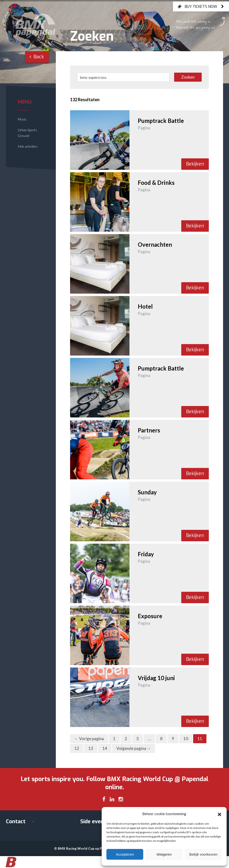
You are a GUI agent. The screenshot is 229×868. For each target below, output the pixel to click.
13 (91, 748)
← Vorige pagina (89, 739)
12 (77, 748)
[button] (219, 814)
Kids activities (28, 146)
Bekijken (195, 164)
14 (105, 748)
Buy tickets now (201, 6)
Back (37, 57)
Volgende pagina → (134, 748)
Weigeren (164, 854)
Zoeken (188, 77)
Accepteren (125, 854)
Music (22, 119)
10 (186, 739)
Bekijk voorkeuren (203, 854)
